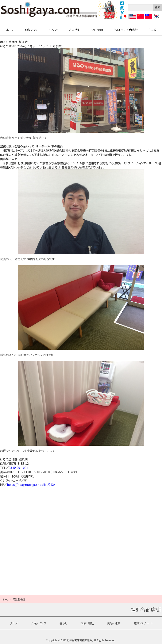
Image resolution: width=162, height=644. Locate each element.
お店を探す (31, 30)
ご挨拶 (152, 30)
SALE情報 (97, 30)
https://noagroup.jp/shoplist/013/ (31, 485)
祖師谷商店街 (49, 10)
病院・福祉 (87, 623)
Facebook (122, 3)
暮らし (63, 623)
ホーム (10, 30)
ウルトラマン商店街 (108, 10)
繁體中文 (148, 19)
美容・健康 (114, 623)
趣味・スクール (143, 623)
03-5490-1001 (18, 468)
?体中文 (140, 19)
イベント (54, 30)
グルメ (14, 623)
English (133, 19)
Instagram (122, 8)
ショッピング (39, 623)
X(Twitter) (122, 13)
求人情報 (75, 30)
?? (154, 19)
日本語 (125, 19)
